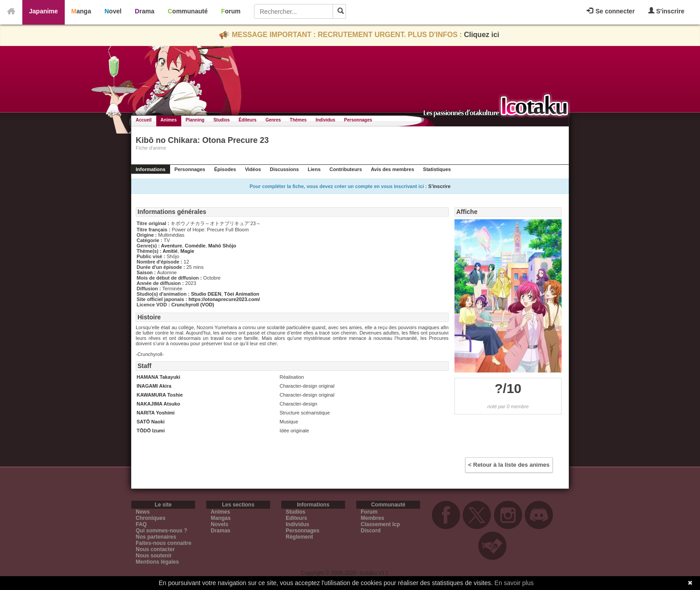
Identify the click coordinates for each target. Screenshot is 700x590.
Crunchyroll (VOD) (193, 305)
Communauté (188, 11)
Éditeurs (248, 120)
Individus (325, 120)
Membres (373, 518)
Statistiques (437, 169)
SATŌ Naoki (151, 422)
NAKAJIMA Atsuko (158, 404)
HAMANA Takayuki (158, 377)
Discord (371, 531)
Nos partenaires (156, 537)
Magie (187, 251)
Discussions (285, 169)
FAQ (141, 524)
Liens (314, 169)
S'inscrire (666, 11)
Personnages (358, 120)
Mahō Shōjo (222, 246)
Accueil (144, 120)
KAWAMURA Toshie (160, 395)
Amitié (170, 251)
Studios (222, 120)
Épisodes (225, 169)
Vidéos (253, 169)
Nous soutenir (154, 556)
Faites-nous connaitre (164, 543)
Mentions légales (157, 562)
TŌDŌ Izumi (151, 431)
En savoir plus (514, 583)
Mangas (221, 518)
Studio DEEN (206, 294)
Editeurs (296, 518)
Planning (195, 120)
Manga (81, 11)
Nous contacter (155, 549)
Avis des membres (393, 169)
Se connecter (611, 11)
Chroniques (151, 518)
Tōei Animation (242, 294)
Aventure (172, 246)
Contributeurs (346, 169)
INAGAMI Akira (154, 386)
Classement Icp (380, 524)
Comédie (195, 246)
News (143, 512)
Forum (231, 11)
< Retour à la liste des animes (509, 465)
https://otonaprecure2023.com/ (224, 299)
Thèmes (298, 120)
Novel (113, 11)
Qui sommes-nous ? (161, 531)
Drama (145, 11)
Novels (219, 524)
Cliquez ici (481, 35)
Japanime (44, 11)
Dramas (221, 531)
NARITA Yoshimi (156, 413)
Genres (273, 120)
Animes (169, 120)
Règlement (299, 537)
